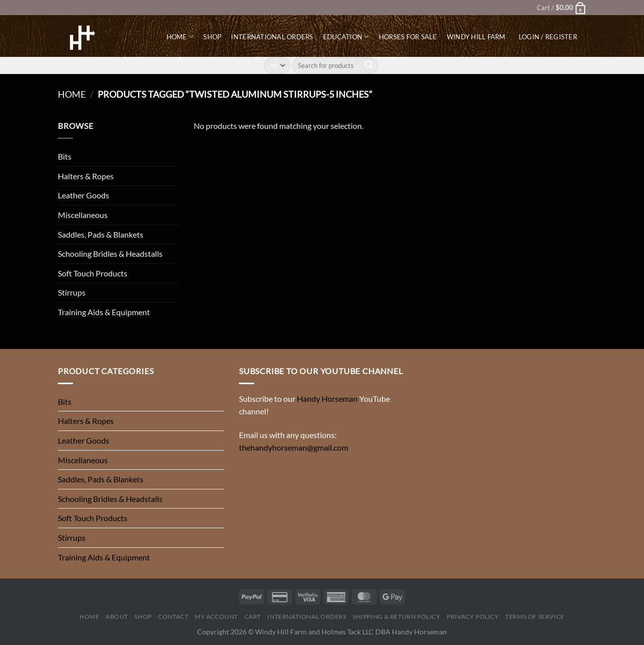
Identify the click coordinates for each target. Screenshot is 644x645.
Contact (173, 617)
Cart (253, 617)
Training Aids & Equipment (104, 312)
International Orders (272, 37)
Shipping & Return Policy (397, 617)
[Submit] (369, 65)
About (117, 617)
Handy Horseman (327, 399)
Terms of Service (535, 617)
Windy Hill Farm (476, 37)
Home (180, 37)
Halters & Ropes (86, 176)
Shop (212, 37)
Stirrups (72, 292)
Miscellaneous (83, 215)
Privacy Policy (473, 617)
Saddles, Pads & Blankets (101, 234)
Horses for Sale (408, 37)
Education (346, 37)
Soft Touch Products (93, 273)
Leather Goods (84, 195)
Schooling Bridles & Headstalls (110, 254)
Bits (65, 156)
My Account (216, 617)
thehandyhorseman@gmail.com (294, 447)
